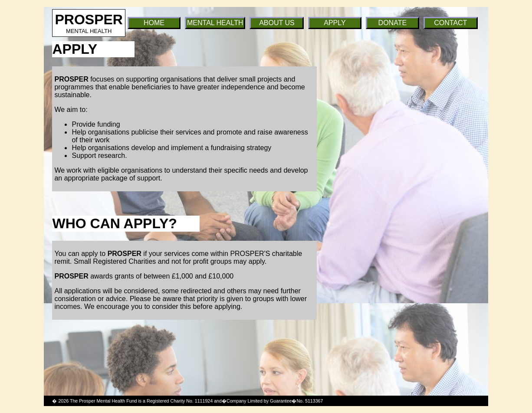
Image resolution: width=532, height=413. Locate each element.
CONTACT (450, 23)
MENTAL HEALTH (215, 23)
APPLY (335, 23)
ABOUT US (277, 23)
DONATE (392, 23)
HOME (154, 23)
